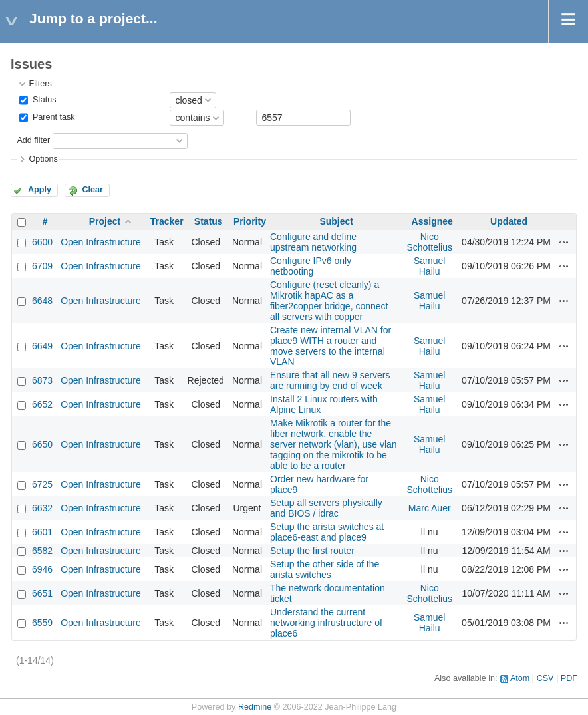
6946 (42, 569)
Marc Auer (430, 508)
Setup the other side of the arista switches (325, 569)
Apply (40, 190)
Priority (250, 221)
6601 (42, 532)
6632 (42, 508)
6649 (42, 346)
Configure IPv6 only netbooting (311, 266)
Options (43, 159)
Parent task (52, 118)
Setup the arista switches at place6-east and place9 (327, 532)
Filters (40, 84)
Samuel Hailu (429, 266)
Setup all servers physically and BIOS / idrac (326, 508)
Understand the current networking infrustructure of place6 (326, 623)
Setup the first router (312, 551)
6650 (42, 444)
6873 (42, 380)
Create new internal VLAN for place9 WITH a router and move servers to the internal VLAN (331, 346)
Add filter (33, 140)
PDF (569, 678)
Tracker (167, 221)
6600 (42, 242)
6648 (42, 301)
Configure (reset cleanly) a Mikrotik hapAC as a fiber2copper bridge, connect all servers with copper (329, 301)
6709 (42, 266)
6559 (42, 623)
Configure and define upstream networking (313, 242)
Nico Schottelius (429, 242)
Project (105, 221)
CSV (545, 678)
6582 (42, 551)
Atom (520, 678)
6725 (42, 484)
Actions (564, 242)
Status (43, 100)
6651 (42, 593)
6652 (42, 404)
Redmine (255, 707)
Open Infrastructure (101, 242)
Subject (336, 221)
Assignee (432, 221)
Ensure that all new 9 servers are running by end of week (330, 380)
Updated (509, 221)
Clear (92, 190)
